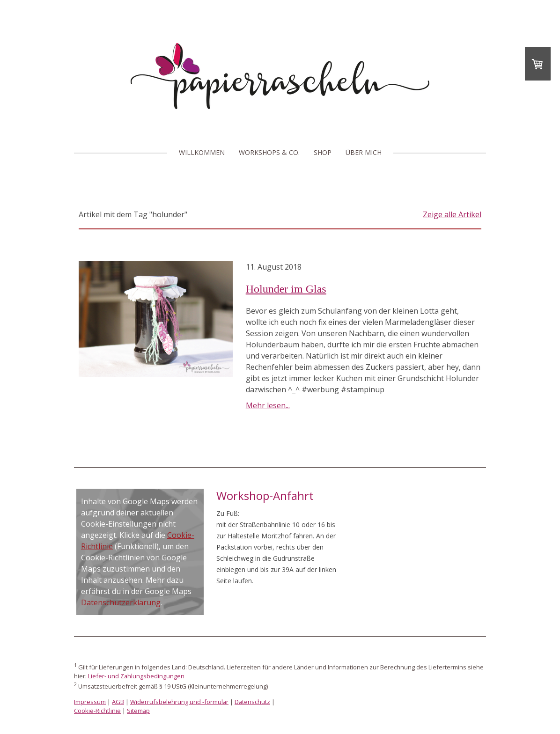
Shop (323, 152)
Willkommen (202, 152)
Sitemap (138, 711)
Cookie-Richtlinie (97, 711)
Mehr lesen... (268, 405)
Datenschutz (252, 702)
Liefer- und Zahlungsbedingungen (136, 676)
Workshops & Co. (269, 152)
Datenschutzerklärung (121, 602)
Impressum (90, 702)
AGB (118, 702)
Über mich (364, 152)
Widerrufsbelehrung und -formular (179, 702)
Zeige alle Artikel (452, 214)
